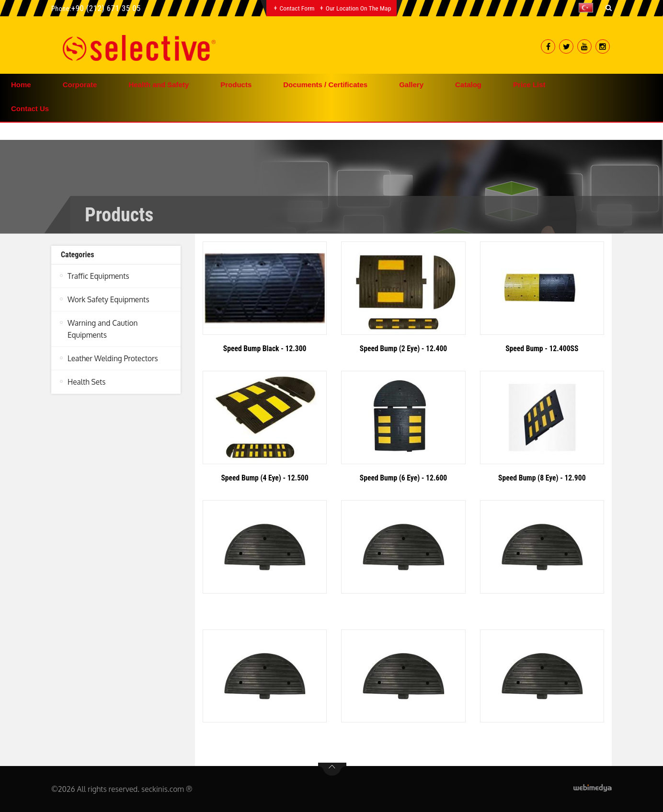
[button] (588, 8)
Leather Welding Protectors (113, 358)
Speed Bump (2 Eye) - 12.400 (403, 349)
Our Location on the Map (359, 8)
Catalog (468, 85)
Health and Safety (159, 85)
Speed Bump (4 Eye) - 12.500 (264, 478)
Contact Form (296, 8)
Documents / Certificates (325, 85)
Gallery (411, 85)
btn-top (332, 769)
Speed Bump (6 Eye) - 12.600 (403, 478)
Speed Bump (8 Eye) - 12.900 (542, 478)
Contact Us (30, 109)
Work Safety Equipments (109, 299)
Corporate (80, 85)
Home (21, 85)
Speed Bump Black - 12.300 (265, 349)
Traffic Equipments (99, 276)
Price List (529, 85)
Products (236, 85)
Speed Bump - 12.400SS (542, 349)
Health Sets (87, 381)
